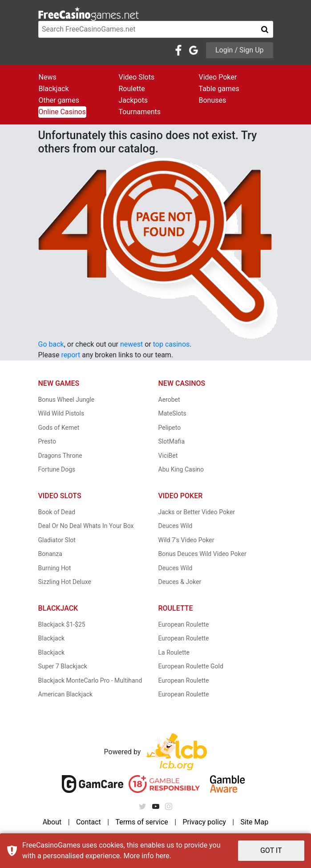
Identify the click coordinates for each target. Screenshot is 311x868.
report (71, 355)
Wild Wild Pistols (61, 413)
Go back (51, 344)
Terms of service (141, 822)
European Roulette (184, 624)
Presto (47, 441)
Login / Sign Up (240, 50)
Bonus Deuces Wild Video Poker (202, 554)
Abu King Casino (181, 469)
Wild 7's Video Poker (186, 540)
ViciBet (168, 456)
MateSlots (172, 413)
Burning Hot (55, 568)
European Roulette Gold (191, 666)
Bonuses (213, 100)
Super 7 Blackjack (63, 666)
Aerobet (169, 400)
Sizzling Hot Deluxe (65, 582)
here (163, 856)
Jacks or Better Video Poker (197, 512)
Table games (219, 89)
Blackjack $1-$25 (62, 624)
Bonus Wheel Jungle (67, 400)
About (52, 822)
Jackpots (133, 100)
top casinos (172, 344)
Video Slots (137, 77)
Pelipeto (170, 428)
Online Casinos (62, 112)
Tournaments (140, 112)
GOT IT (271, 850)
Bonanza (50, 554)
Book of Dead (57, 512)
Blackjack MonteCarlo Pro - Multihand (90, 680)
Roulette (132, 89)
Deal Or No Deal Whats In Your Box (86, 526)
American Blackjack (66, 694)
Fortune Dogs (57, 469)
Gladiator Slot (57, 540)
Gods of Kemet (59, 428)
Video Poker (218, 77)
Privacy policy (204, 822)
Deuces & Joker (180, 582)
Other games (59, 100)
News (48, 77)
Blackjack (54, 89)
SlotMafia (172, 441)
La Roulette (174, 652)
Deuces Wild (176, 526)
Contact (89, 822)
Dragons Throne (60, 456)
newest (131, 344)
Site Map (254, 822)
